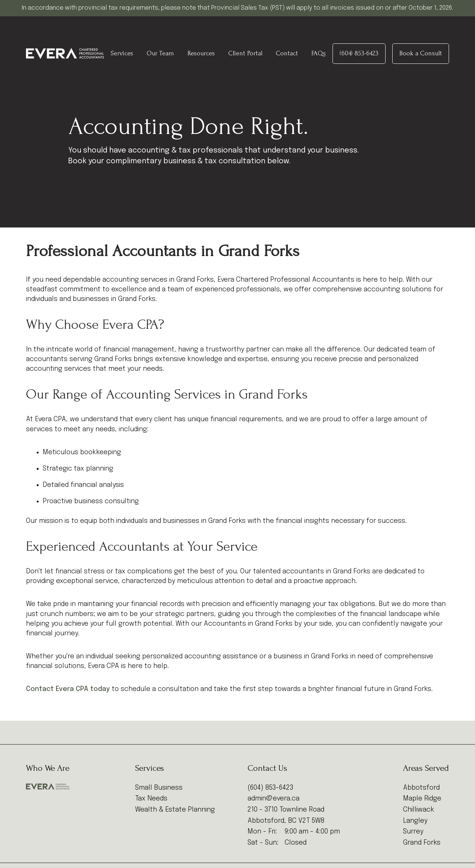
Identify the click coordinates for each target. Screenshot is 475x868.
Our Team (160, 53)
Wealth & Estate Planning (175, 810)
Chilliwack (419, 810)
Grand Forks (422, 843)
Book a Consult (421, 53)
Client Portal (245, 53)
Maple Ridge (422, 799)
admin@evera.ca (273, 799)
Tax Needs (151, 799)
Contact (287, 53)
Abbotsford (421, 788)
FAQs (319, 53)
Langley (415, 821)
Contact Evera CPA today (68, 689)
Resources (201, 53)
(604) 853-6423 (359, 53)
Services (122, 53)
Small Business (159, 788)
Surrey (413, 832)
